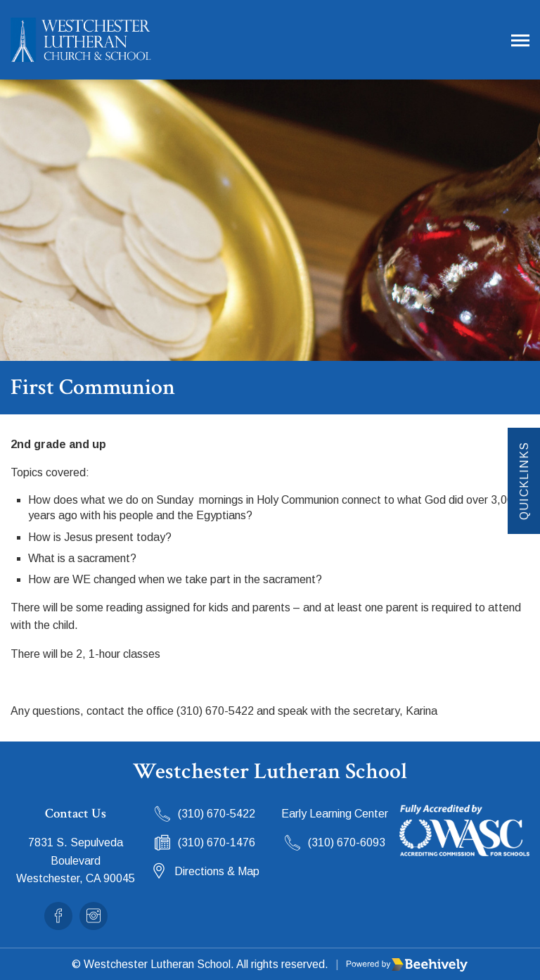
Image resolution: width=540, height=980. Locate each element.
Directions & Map (217, 871)
